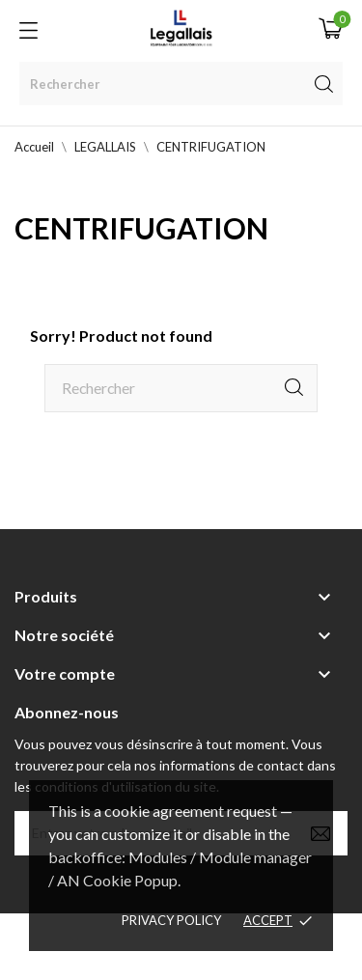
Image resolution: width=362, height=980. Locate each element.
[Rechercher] (181, 84)
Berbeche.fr (181, 957)
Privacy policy (171, 920)
